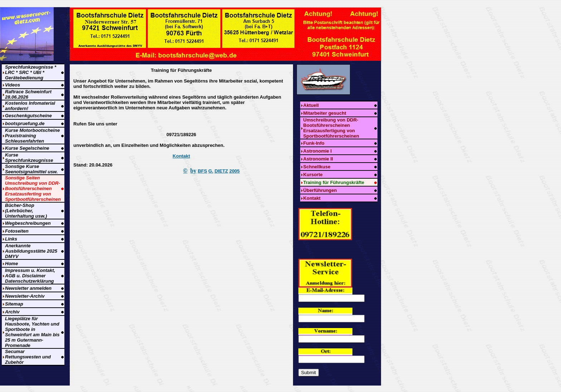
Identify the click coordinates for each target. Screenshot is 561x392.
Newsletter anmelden (28, 288)
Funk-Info (314, 143)
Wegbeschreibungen (28, 223)
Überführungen (320, 190)
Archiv (12, 312)
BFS (203, 171)
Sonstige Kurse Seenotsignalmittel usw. (31, 169)
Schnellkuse (317, 167)
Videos (13, 85)
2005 (235, 171)
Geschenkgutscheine (28, 116)
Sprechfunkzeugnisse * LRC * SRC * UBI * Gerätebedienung (31, 72)
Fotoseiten (17, 231)
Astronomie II (318, 159)
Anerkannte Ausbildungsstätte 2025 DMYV (31, 251)
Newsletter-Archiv (25, 296)
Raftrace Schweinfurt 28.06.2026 (28, 94)
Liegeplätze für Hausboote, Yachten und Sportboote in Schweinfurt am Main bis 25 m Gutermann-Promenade (32, 332)
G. (211, 171)
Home (11, 264)
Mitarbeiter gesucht (325, 113)
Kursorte (313, 175)
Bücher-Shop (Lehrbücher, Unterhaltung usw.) (26, 211)
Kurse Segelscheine (27, 148)
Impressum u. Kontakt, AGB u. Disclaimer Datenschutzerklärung (30, 276)
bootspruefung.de (25, 123)
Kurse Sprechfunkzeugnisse (29, 158)
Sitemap (14, 304)
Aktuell (311, 105)
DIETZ (221, 171)
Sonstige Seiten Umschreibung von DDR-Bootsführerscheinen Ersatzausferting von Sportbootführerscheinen (33, 188)
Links (11, 239)
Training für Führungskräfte (334, 182)
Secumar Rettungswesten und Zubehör (28, 357)
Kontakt (181, 156)
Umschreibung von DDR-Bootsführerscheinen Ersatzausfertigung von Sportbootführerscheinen (331, 128)
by (193, 171)
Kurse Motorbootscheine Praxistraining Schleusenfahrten (32, 136)
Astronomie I (318, 151)
